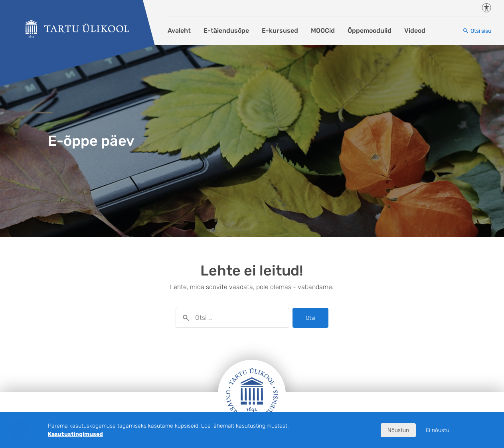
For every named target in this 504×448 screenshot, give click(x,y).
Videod (415, 31)
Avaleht (179, 31)
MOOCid (323, 31)
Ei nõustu (438, 430)
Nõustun (398, 430)
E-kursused (280, 31)
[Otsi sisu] (477, 31)
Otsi (310, 318)
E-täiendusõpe (226, 31)
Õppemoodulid (370, 31)
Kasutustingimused (75, 434)
